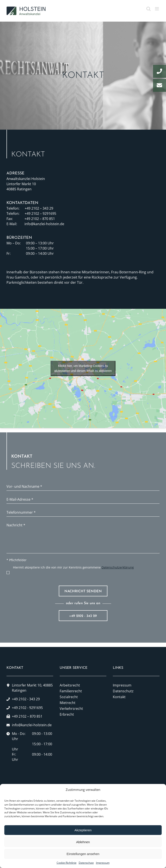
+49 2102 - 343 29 (83, 616)
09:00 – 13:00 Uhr (40, 243)
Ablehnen (83, 842)
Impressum (103, 863)
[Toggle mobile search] (148, 9)
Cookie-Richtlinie (67, 863)
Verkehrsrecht (71, 709)
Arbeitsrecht (70, 685)
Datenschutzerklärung (118, 567)
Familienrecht (71, 691)
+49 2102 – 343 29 (39, 208)
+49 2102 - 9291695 (27, 708)
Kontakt (119, 697)
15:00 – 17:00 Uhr (40, 248)
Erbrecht (67, 714)
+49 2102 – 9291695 (40, 213)
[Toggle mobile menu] (157, 9)
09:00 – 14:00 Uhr (40, 253)
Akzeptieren (83, 830)
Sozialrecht (69, 697)
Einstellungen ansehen (83, 854)
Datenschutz (86, 863)
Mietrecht (68, 703)
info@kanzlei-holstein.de (44, 224)
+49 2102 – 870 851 (40, 219)
